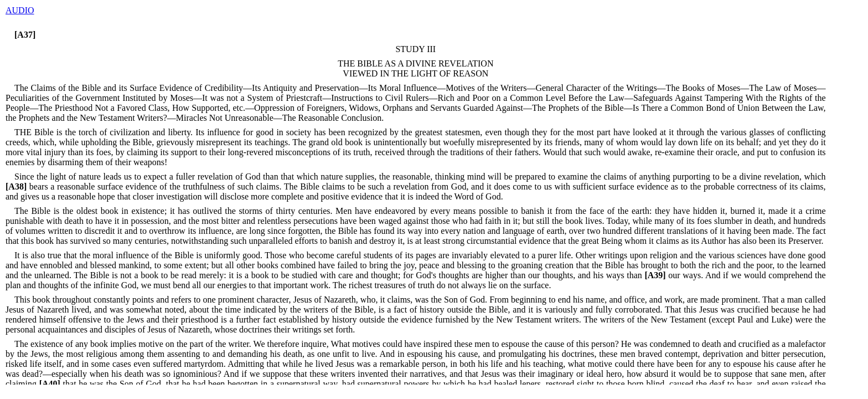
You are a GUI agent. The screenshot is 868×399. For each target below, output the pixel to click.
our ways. (673, 275)
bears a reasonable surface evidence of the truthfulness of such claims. (143, 186)
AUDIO (20, 10)
